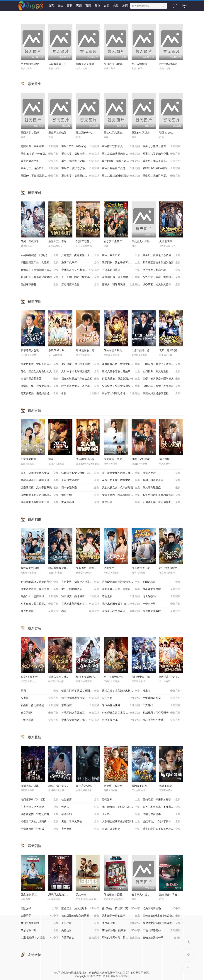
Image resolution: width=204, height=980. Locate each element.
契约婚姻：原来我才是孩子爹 (162, 800)
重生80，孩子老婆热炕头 (80, 168)
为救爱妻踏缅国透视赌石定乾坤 (121, 582)
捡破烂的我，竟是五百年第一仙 (40, 364)
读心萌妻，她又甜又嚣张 (162, 285)
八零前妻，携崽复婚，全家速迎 (80, 255)
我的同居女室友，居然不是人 (80, 386)
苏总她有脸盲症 (162, 488)
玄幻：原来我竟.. (169, 350)
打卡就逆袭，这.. (141, 568)
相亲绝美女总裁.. (30, 350)
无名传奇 (81, 895)
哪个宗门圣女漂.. (169, 677)
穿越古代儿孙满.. (114, 64)
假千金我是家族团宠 (80, 698)
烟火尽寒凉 (40, 611)
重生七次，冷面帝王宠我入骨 (40, 168)
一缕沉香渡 (40, 720)
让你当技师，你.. (141, 350)
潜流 (51, 459)
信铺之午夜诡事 (162, 814)
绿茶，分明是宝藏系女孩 (40, 473)
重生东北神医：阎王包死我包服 (162, 829)
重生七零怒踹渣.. (114, 133)
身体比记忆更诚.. (141, 459)
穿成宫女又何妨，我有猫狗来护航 (81, 720)
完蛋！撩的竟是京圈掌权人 (162, 379)
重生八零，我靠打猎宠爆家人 (80, 154)
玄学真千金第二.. (114, 241)
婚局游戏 (121, 800)
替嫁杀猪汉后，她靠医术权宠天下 (40, 480)
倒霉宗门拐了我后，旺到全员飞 (80, 691)
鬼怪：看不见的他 (80, 822)
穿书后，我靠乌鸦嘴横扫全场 (121, 285)
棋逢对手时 (162, 473)
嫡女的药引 (40, 713)
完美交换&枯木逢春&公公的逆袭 (162, 916)
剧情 (125, 5)
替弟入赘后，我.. (58, 677)
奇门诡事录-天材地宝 (40, 800)
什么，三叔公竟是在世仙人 (40, 372)
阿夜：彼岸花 (121, 720)
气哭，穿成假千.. (30, 241)
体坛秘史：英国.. (114, 895)
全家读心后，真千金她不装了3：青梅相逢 (122, 277)
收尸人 (80, 807)
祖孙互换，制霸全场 (162, 270)
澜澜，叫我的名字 (162, 480)
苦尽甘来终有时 (162, 611)
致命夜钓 (80, 814)
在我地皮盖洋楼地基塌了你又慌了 (81, 604)
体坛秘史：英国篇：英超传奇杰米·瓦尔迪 (122, 909)
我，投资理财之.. (169, 568)
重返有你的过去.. (141, 133)
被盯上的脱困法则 (80, 589)
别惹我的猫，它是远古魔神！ (40, 814)
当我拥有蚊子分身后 (40, 829)
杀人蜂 (121, 814)
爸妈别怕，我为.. (86, 568)
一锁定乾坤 (162, 604)
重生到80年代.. (85, 133)
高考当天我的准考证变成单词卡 (121, 611)
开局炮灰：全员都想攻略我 (40, 277)
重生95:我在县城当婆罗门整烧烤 (121, 161)
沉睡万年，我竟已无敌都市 (162, 386)
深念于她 (80, 495)
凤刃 (40, 691)
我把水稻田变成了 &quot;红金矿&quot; (122, 604)
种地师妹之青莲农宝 (80, 713)
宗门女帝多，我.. (141, 677)
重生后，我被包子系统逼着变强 (162, 255)
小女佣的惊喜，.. (30, 459)
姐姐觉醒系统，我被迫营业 (40, 582)
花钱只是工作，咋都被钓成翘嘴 (121, 480)
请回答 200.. (166, 133)
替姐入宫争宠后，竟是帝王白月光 (121, 372)
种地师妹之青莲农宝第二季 (121, 713)
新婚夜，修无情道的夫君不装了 (40, 705)
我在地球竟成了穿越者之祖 (80, 379)
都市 (97, 5)
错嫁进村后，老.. (86, 350)
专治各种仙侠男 (121, 705)
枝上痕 (162, 691)
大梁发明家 (166, 241)
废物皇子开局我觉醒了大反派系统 (40, 270)
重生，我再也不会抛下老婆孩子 (80, 161)
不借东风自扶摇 (121, 270)
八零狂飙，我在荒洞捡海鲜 (40, 604)
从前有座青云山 (57, 64)
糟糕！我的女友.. (58, 786)
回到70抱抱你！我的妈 (40, 255)
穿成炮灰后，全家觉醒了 (80, 270)
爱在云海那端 (139, 64)
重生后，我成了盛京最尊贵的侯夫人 (163, 161)
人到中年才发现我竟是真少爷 (80, 372)
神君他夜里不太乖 (162, 720)
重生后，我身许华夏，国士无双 (162, 176)
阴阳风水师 (162, 582)
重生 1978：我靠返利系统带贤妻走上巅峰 (82, 146)
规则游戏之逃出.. (30, 786)
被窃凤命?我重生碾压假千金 (162, 168)
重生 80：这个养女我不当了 (40, 154)
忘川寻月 (121, 698)
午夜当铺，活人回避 (40, 807)
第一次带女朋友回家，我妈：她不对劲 (122, 473)
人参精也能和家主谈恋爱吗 (121, 822)
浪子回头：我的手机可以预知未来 (121, 263)
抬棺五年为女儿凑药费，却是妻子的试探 (41, 822)
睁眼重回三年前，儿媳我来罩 (40, 263)
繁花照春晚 (80, 502)
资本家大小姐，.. (141, 895)
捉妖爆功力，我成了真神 (162, 822)
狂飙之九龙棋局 (121, 829)
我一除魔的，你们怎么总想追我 (121, 807)
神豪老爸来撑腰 (162, 589)
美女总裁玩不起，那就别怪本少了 (121, 589)
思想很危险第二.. (58, 895)
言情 (88, 5)
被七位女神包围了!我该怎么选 (162, 923)
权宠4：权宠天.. (30, 677)
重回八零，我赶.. (30, 133)
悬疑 (116, 5)
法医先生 (109, 568)
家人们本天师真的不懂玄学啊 (162, 807)
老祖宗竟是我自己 (40, 379)
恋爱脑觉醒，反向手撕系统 (40, 488)
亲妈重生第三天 (113, 786)
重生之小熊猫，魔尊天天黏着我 (162, 146)
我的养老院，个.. (86, 241)
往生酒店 (80, 800)
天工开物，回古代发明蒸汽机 (80, 277)
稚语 (80, 611)
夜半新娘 (80, 829)
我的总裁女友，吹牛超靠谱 (121, 488)
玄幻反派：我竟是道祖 (162, 372)
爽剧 (79, 5)
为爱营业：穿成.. (114, 459)
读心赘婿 (164, 459)
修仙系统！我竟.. (114, 350)
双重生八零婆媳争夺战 (162, 154)
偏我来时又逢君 (85, 64)
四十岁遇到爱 (80, 488)
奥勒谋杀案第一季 (162, 938)
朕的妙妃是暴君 (168, 64)
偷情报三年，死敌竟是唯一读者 (40, 386)
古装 (107, 5)
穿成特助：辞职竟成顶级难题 (121, 386)
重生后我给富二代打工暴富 (121, 168)
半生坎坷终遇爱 (30, 64)
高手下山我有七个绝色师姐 (121, 394)
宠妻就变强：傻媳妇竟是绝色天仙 (40, 394)
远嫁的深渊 (166, 786)
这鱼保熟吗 (162, 596)
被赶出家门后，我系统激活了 (80, 364)
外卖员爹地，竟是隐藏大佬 (121, 379)
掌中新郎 (121, 502)
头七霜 (40, 698)
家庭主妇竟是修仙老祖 (162, 394)
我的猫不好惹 (139, 786)
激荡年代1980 (80, 263)
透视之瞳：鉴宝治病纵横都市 (121, 691)
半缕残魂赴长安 (162, 698)
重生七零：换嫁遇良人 (80, 176)
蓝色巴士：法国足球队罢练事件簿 (81, 909)
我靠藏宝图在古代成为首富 (162, 263)
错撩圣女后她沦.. (86, 677)
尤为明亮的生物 (162, 909)
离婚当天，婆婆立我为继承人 (40, 596)
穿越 (70, 5)
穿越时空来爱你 (80, 285)
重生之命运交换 (40, 161)
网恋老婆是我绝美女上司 (40, 502)
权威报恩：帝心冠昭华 (162, 713)
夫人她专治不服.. (86, 459)
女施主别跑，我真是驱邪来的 (121, 495)
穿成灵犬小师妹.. (141, 241)
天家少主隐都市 (80, 480)
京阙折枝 (80, 705)
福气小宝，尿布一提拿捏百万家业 (162, 277)
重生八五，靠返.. (58, 241)
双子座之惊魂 (84, 786)
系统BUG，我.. (57, 350)
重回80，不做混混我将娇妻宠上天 (40, 176)
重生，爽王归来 (121, 255)
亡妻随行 (162, 705)
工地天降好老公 (162, 931)
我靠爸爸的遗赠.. (30, 568)
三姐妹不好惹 (40, 285)
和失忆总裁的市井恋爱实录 (162, 495)
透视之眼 (121, 596)
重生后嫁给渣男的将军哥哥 (121, 154)
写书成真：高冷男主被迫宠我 (80, 596)
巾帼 (80, 394)
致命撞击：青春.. (169, 895)
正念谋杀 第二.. (30, 895)
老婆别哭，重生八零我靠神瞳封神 (40, 146)
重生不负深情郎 (57, 133)
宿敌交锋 (40, 909)
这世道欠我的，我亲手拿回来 (40, 589)
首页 (51, 5)
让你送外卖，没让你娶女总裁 (162, 502)
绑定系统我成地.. (58, 568)
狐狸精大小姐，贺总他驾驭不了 (40, 495)
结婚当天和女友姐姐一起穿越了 (80, 473)
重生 (60, 5)
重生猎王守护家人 (121, 146)
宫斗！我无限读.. (114, 677)
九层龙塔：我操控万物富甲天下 (80, 582)
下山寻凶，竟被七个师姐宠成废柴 (162, 364)
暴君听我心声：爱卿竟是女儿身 (121, 364)
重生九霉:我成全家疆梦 (121, 176)
